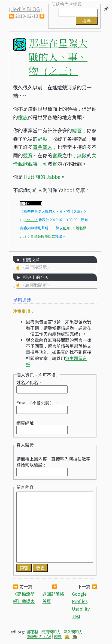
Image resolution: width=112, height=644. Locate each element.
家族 (23, 117)
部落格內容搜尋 (66, 4)
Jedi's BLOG (25, 9)
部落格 (33, 632)
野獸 (43, 139)
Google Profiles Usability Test (81, 605)
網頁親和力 (51, 632)
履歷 (58, 636)
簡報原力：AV (39, 636)
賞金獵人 (43, 147)
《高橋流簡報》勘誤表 (24, 597)
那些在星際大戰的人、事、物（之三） (58, 57)
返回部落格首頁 (53, 597)
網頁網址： (27, 423)
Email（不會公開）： (37, 402)
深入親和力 (73, 632)
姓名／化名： (29, 382)
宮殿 (57, 155)
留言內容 (25, 487)
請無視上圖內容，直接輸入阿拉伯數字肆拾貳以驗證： (53, 462)
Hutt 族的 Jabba (42, 177)
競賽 (28, 155)
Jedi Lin (31, 220)
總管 (77, 130)
